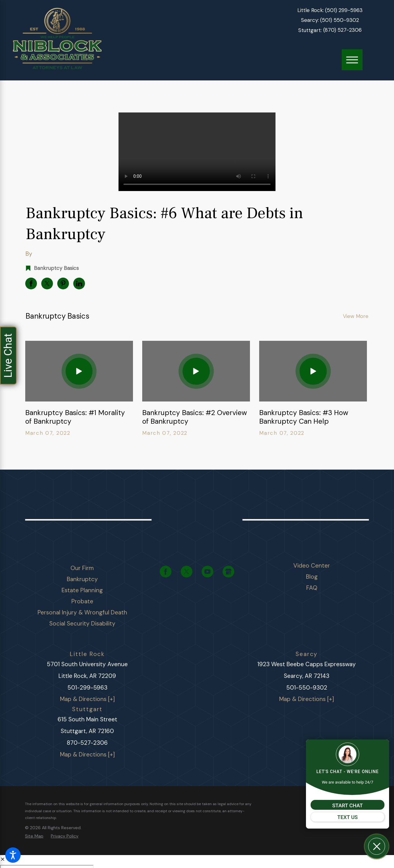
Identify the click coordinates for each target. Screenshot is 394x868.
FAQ (312, 588)
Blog (312, 577)
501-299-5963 (87, 688)
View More (356, 316)
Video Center (312, 566)
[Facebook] (166, 572)
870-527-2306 (87, 743)
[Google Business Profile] (228, 572)
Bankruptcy (82, 579)
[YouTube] (207, 572)
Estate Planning (82, 590)
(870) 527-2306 (342, 30)
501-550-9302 (307, 688)
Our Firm (82, 568)
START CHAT (347, 805)
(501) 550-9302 (340, 20)
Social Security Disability (82, 623)
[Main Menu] (352, 60)
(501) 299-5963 (344, 10)
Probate (82, 601)
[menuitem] (82, 568)
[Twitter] (187, 572)
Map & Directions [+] (87, 699)
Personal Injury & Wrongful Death (82, 612)
